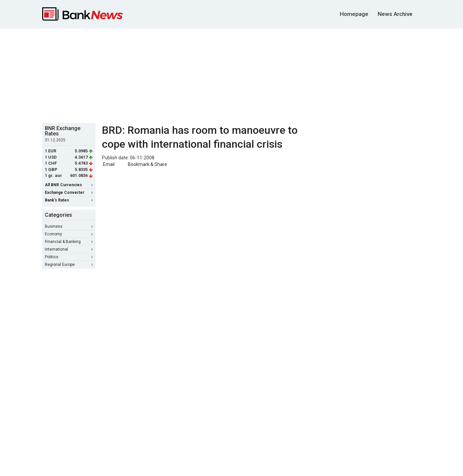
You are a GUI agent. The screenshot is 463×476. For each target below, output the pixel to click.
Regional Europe (69, 265)
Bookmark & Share (147, 164)
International (69, 249)
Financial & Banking (69, 242)
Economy (69, 234)
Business (69, 226)
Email (108, 164)
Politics (69, 257)
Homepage (354, 14)
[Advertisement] (231, 75)
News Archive (395, 14)
